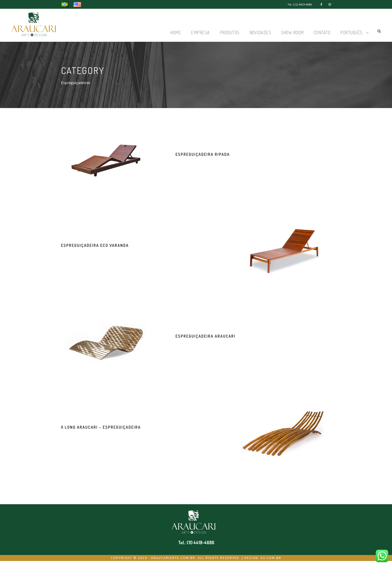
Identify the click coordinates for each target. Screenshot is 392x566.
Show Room (292, 33)
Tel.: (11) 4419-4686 (300, 4)
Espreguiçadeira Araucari (205, 336)
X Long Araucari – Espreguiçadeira (101, 427)
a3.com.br (271, 558)
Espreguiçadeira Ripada (203, 154)
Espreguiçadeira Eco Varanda (95, 245)
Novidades (260, 33)
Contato (322, 33)
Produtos (230, 33)
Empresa (200, 33)
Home (176, 33)
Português (351, 33)
